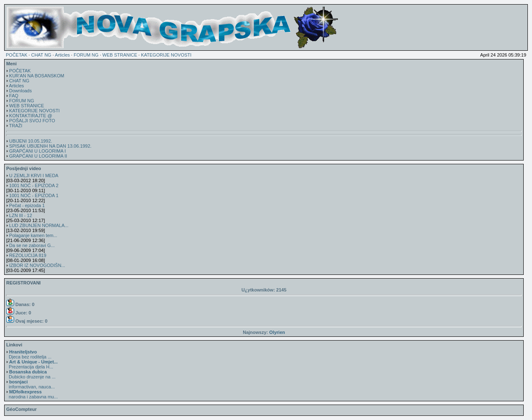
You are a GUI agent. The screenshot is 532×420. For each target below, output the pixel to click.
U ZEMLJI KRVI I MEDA (34, 175)
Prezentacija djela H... (32, 364)
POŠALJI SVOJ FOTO (32, 121)
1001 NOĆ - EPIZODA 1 (34, 195)
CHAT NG (41, 55)
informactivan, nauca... (31, 384)
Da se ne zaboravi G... (32, 245)
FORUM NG (86, 55)
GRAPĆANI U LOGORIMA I (37, 151)
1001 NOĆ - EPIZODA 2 (34, 185)
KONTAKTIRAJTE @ (31, 116)
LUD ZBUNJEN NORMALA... (39, 225)
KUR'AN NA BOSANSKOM (37, 76)
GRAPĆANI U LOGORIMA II (38, 156)
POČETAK (17, 55)
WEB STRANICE (120, 55)
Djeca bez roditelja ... (29, 354)
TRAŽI (16, 126)
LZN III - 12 (21, 215)
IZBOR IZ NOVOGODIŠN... (37, 265)
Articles (62, 55)
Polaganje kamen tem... (33, 235)
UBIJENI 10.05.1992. (31, 141)
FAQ (14, 96)
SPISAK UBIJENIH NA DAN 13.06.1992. (50, 146)
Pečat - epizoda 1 (27, 205)
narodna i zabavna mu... (32, 394)
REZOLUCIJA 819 (28, 255)
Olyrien (277, 332)
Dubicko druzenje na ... (31, 374)
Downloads (20, 91)
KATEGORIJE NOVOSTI (166, 55)
